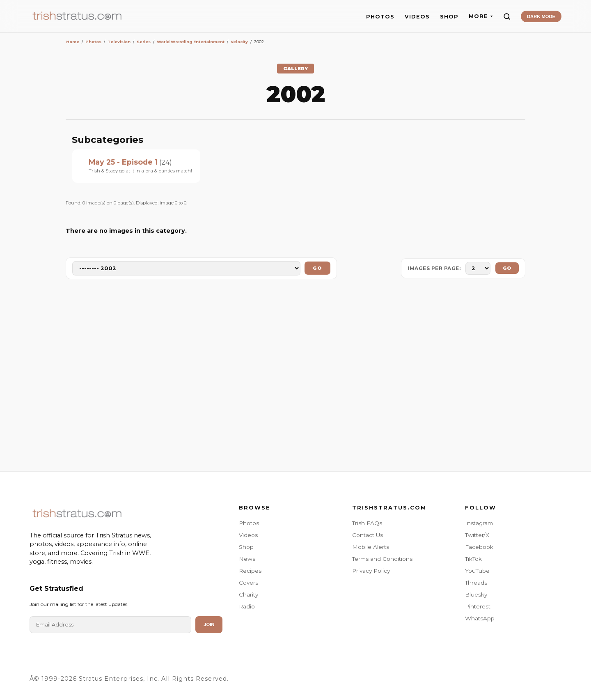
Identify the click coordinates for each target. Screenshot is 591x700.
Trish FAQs (367, 523)
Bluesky (476, 594)
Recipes (250, 571)
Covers (249, 583)
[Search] (507, 16)
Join (209, 624)
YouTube (477, 571)
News (247, 559)
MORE (481, 16)
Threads (476, 583)
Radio (247, 606)
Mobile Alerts (371, 547)
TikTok (473, 559)
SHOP (449, 17)
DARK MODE (541, 16)
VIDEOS (417, 17)
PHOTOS (380, 17)
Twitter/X (477, 535)
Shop (246, 547)
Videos (248, 535)
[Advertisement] (295, 377)
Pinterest (478, 606)
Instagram (479, 523)
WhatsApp (480, 618)
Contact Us (368, 535)
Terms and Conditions (382, 559)
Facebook (479, 547)
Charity (249, 594)
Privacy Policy (371, 571)
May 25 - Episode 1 (123, 162)
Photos (249, 523)
